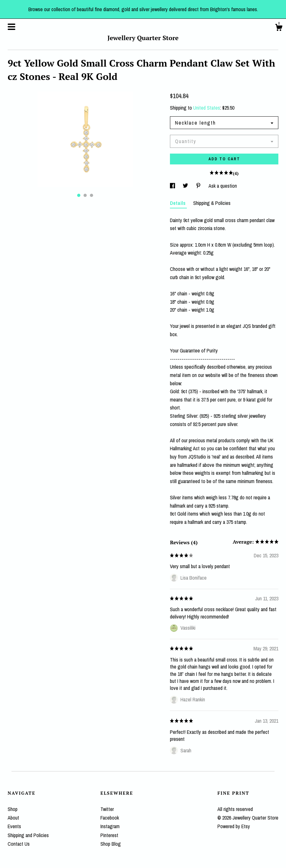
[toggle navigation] (11, 27)
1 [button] (79, 195)
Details (178, 203)
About (13, 818)
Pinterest (109, 835)
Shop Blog (111, 844)
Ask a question (223, 186)
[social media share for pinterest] (199, 186)
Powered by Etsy (234, 826)
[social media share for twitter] (186, 186)
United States (207, 108)
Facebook (110, 818)
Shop (13, 809)
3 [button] (92, 195)
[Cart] (279, 28)
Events (14, 826)
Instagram (110, 826)
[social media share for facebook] (173, 186)
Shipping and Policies (28, 835)
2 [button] (85, 195)
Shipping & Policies (212, 203)
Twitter (107, 809)
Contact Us (19, 844)
